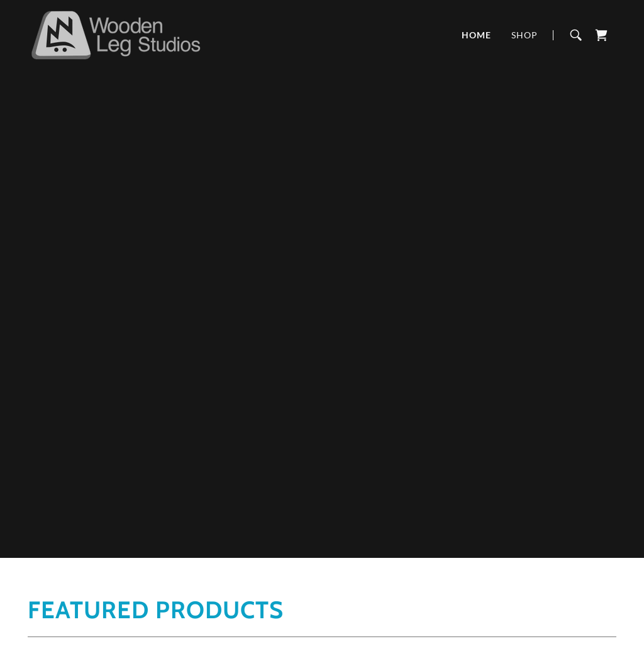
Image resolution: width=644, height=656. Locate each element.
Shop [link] (525, 35)
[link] (115, 34)
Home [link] (476, 35)
